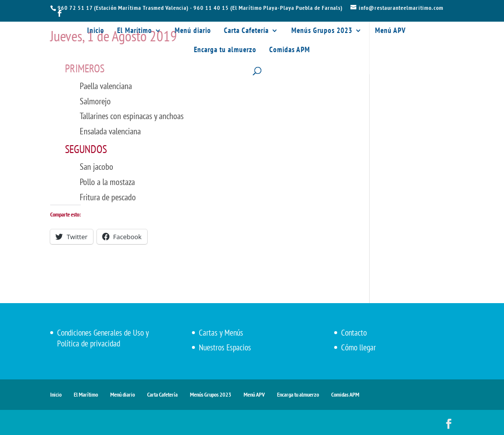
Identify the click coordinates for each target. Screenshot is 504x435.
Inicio (96, 31)
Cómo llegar (359, 347)
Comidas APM (290, 50)
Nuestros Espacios (225, 347)
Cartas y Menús (221, 333)
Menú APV (391, 31)
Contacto (354, 333)
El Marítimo (135, 31)
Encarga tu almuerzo (225, 50)
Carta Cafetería (246, 31)
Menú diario (193, 31)
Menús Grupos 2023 (322, 31)
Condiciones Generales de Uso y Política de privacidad (103, 338)
